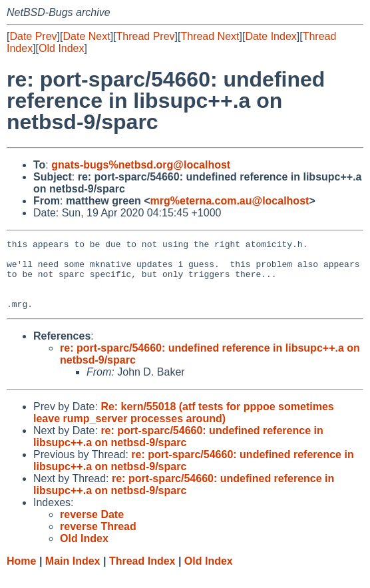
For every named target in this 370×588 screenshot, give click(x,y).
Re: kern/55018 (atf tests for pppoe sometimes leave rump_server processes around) (184, 427)
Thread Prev (146, 36)
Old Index (61, 48)
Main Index (73, 575)
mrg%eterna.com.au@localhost (230, 201)
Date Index (271, 36)
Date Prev (33, 36)
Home (21, 575)
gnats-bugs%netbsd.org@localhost (141, 165)
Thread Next (210, 36)
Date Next (86, 36)
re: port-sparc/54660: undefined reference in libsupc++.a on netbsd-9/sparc (178, 450)
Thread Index (142, 575)
